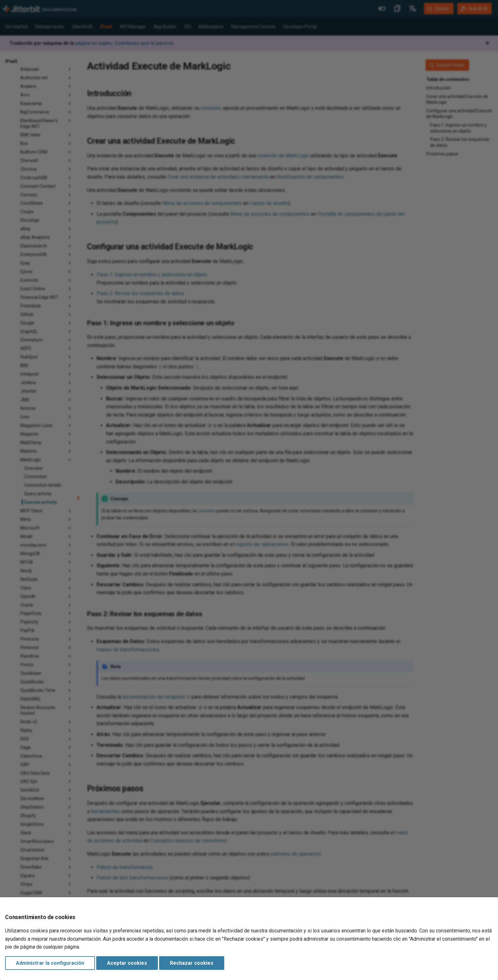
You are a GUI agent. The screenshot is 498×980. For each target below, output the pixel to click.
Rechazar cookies (192, 963)
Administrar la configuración (50, 963)
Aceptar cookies (127, 963)
